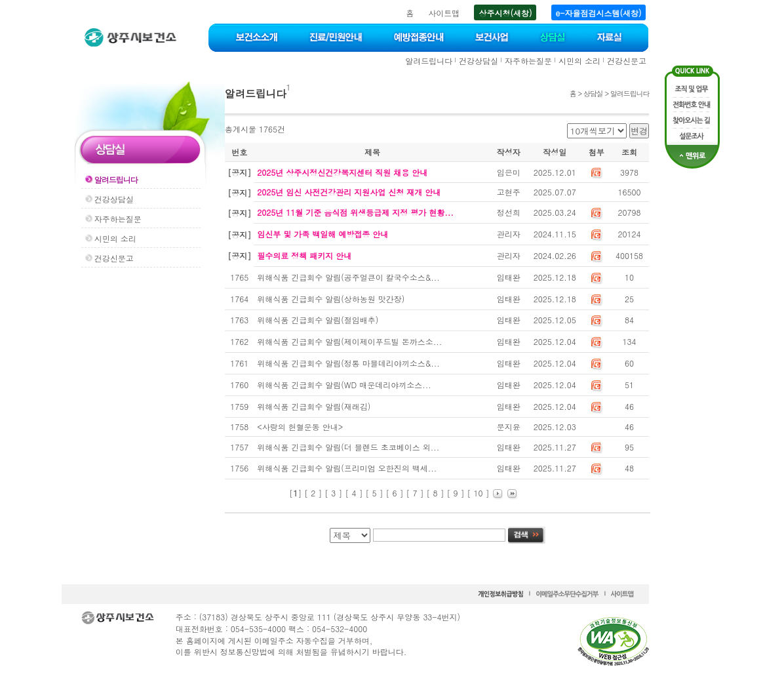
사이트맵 (444, 13)
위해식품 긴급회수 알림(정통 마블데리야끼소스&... (348, 363)
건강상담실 (479, 61)
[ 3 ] (333, 493)
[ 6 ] (394, 493)
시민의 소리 (579, 61)
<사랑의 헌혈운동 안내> (300, 427)
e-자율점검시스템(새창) (599, 13)
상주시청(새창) (505, 13)
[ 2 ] (313, 493)
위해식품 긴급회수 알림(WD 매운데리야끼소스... (344, 385)
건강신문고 (627, 61)
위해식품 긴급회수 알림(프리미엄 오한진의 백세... (347, 468)
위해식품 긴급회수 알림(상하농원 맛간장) (331, 299)
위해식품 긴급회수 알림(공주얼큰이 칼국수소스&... (348, 277)
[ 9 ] (456, 493)
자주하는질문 (528, 61)
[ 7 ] (415, 493)
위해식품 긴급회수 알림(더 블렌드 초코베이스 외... (348, 447)
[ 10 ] (479, 493)
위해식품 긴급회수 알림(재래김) (314, 406)
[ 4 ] (354, 493)
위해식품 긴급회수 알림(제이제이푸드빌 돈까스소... (349, 341)
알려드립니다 (429, 61)
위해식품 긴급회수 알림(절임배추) (318, 320)
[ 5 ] (374, 493)
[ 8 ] (436, 493)
